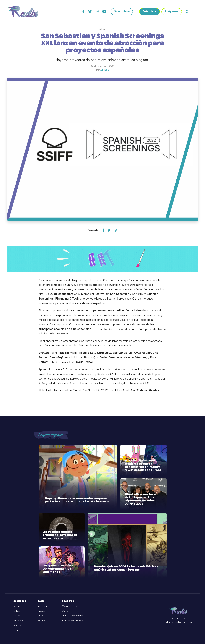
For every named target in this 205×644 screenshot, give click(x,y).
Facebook (42, 611)
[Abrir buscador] (187, 12)
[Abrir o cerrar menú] (195, 12)
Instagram (42, 606)
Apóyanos (172, 12)
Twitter (41, 616)
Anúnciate (149, 12)
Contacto (66, 611)
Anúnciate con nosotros (73, 616)
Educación (18, 621)
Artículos (17, 625)
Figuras (17, 616)
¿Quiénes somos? (70, 606)
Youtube (41, 621)
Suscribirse (122, 12)
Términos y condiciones (72, 621)
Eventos (17, 630)
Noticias (17, 606)
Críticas (17, 611)
